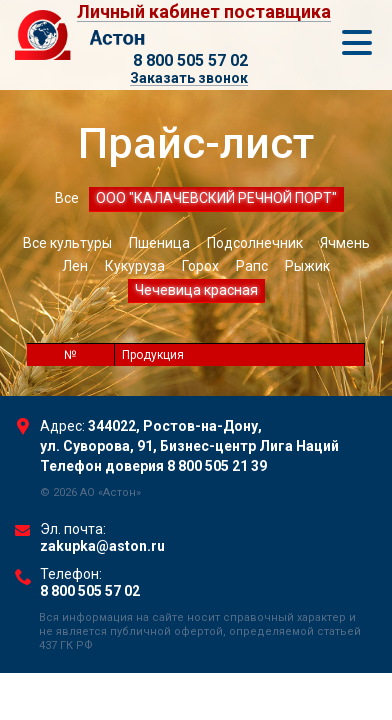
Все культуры (67, 243)
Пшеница (159, 243)
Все (67, 198)
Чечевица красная (196, 290)
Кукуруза (135, 266)
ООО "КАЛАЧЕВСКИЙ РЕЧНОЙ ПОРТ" (216, 198)
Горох (200, 266)
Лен (75, 266)
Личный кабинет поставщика (204, 12)
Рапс (252, 266)
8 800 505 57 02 (190, 60)
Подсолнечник (255, 243)
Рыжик (307, 266)
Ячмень (345, 243)
